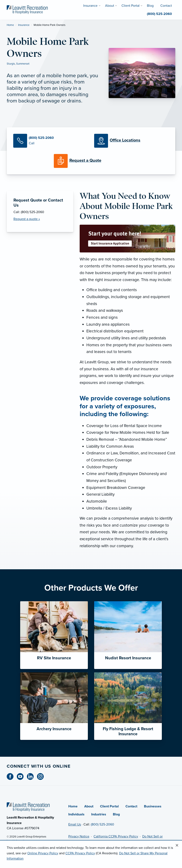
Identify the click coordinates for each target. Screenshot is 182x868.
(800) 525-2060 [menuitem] (159, 14)
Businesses (153, 806)
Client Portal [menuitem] (131, 6)
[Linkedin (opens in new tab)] (32, 776)
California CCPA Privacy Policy (116, 836)
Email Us (75, 824)
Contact (131, 806)
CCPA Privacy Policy (80, 853)
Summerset (23, 64)
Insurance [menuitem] (90, 6)
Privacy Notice (79, 836)
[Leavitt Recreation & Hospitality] (27, 9)
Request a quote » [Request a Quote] (27, 219)
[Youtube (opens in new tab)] (22, 776)
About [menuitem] (110, 6)
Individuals (76, 814)
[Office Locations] (131, 141)
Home (10, 25)
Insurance (24, 25)
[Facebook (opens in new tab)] (12, 776)
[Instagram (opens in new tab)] (42, 776)
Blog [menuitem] (150, 6)
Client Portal (109, 806)
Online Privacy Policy (43, 853)
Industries (99, 814)
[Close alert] (177, 845)
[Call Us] (51, 141)
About (89, 806)
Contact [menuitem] (166, 6)
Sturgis (11, 64)
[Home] (28, 807)
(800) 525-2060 (102, 824)
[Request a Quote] (91, 161)
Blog (116, 814)
